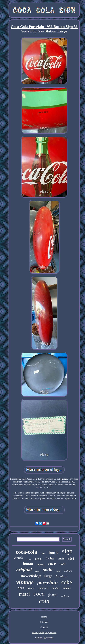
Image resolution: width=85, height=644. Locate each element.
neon (58, 571)
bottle (54, 553)
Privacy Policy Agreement (44, 632)
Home (44, 617)
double (56, 588)
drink (19, 558)
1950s (29, 559)
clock (21, 588)
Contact (44, 627)
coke (67, 582)
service (31, 588)
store (37, 572)
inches (50, 558)
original (24, 570)
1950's (68, 571)
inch (61, 558)
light (43, 553)
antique (67, 588)
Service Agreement (44, 638)
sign (67, 551)
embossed (43, 588)
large (48, 576)
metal (24, 594)
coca (39, 594)
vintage (25, 582)
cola (44, 601)
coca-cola (26, 552)
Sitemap (44, 622)
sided (71, 559)
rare (52, 564)
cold (62, 564)
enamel (41, 565)
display (38, 559)
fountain (62, 576)
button (28, 564)
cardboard (65, 596)
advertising (31, 576)
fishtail (53, 595)
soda (48, 570)
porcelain (47, 583)
